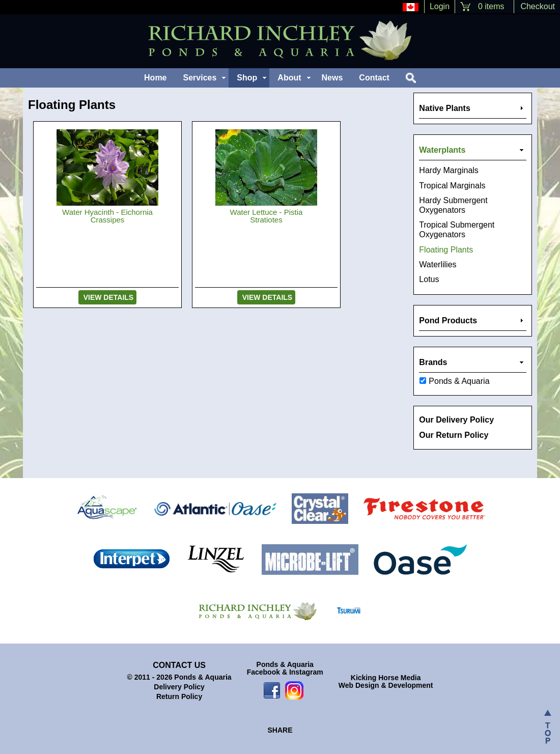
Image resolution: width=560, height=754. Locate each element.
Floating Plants (446, 250)
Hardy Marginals (449, 170)
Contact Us (179, 665)
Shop (247, 78)
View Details (107, 297)
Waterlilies (438, 264)
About (289, 78)
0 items (491, 6)
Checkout (538, 6)
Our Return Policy (454, 435)
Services (200, 78)
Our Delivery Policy (456, 420)
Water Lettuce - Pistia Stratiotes (267, 216)
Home (155, 78)
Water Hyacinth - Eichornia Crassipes (107, 216)
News (332, 78)
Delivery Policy (179, 687)
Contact (374, 78)
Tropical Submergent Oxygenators (457, 230)
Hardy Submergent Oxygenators (453, 205)
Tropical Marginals (452, 186)
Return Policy (179, 696)
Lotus (429, 279)
